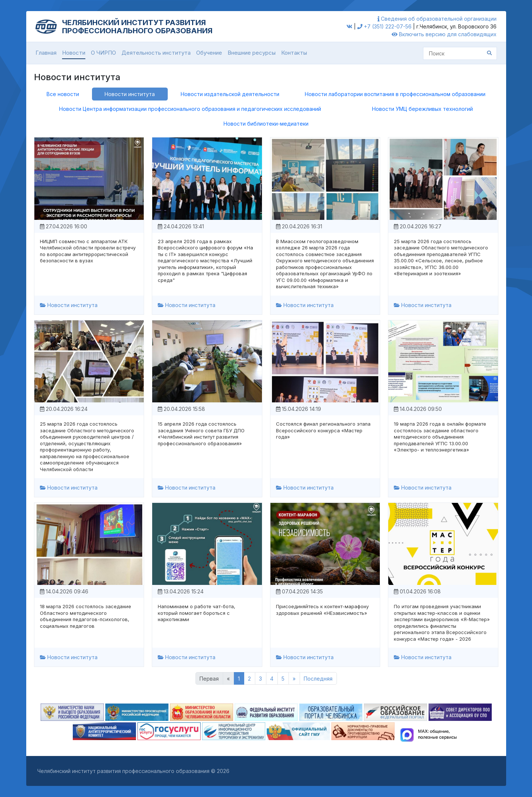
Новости (74, 53)
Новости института (130, 94)
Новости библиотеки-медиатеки (266, 124)
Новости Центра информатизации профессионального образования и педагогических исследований (190, 109)
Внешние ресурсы (252, 53)
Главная (46, 53)
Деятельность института (156, 53)
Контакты (294, 53)
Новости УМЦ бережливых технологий (422, 109)
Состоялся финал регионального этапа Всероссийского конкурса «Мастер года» (323, 430)
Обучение (209, 53)
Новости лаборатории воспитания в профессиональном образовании (395, 94)
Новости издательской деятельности (230, 94)
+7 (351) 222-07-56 (384, 26)
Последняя (318, 679)
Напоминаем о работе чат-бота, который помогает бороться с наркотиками (197, 613)
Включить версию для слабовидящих (444, 34)
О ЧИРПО (103, 53)
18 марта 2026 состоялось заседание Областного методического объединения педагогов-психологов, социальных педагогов (86, 616)
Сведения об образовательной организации (437, 19)
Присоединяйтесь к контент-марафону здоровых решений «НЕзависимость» (322, 610)
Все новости (63, 94)
